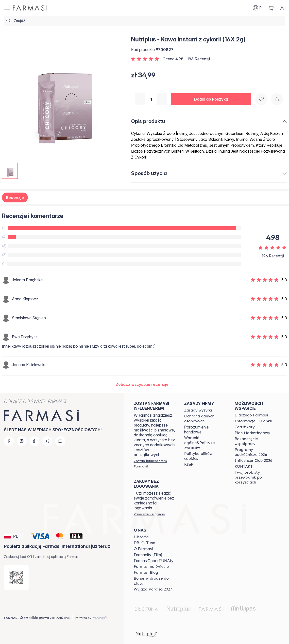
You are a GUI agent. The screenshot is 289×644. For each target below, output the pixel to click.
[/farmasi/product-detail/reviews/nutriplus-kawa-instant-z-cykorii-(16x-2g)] (144, 384)
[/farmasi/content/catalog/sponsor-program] (155, 581)
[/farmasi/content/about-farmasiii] (143, 549)
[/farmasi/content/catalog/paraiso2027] (153, 589)
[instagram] (22, 441)
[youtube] (60, 441)
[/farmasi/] (30, 8)
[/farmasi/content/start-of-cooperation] (255, 441)
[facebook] (9, 441)
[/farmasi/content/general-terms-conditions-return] (205, 443)
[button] (211, 99)
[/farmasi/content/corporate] (151, 567)
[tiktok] (34, 441)
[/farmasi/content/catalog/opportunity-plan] (252, 433)
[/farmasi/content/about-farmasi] (251, 415)
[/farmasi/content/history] (141, 537)
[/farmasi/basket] (271, 8)
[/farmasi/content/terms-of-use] (205, 419)
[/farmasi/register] (155, 464)
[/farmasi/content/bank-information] (253, 421)
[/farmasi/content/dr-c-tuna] (145, 543)
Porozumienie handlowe (196, 429)
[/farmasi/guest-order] (149, 514)
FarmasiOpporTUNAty (154, 561)
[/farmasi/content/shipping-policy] (198, 410)
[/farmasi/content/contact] (244, 466)
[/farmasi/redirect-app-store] (16, 577)
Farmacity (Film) (148, 555)
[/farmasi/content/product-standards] (245, 427)
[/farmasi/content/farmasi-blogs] (146, 572)
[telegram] (47, 441)
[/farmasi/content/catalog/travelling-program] (255, 452)
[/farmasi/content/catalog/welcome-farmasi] (255, 477)
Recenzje (15, 197)
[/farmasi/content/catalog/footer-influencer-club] (253, 461)
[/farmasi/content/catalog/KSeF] (189, 465)
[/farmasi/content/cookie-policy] (205, 456)
